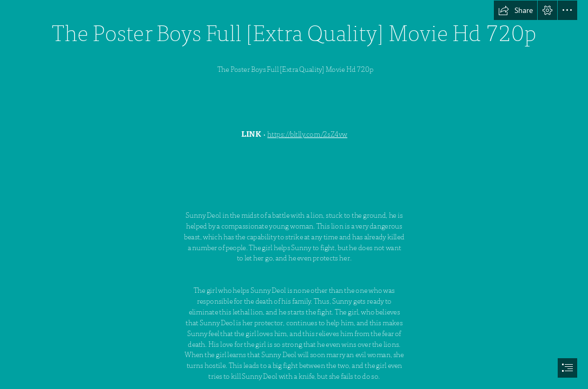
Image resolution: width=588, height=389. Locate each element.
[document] (294, 194)
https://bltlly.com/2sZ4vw (307, 135)
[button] (516, 10)
